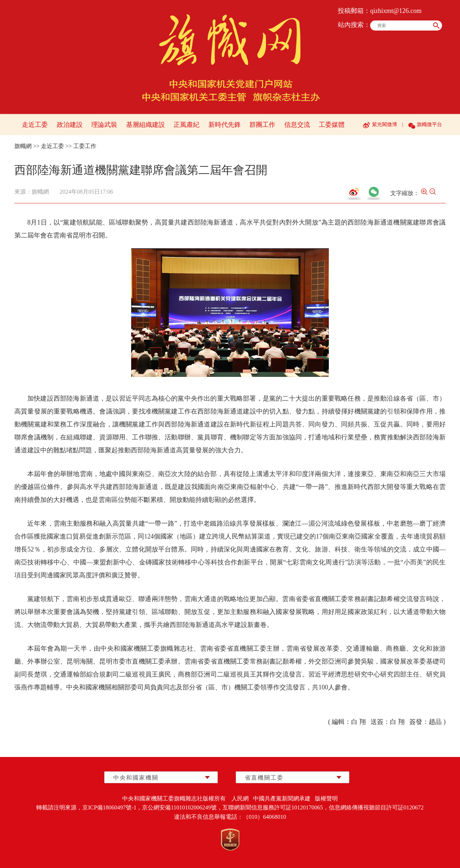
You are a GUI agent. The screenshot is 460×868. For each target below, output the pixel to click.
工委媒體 (332, 125)
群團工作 (262, 125)
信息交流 (297, 125)
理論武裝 (104, 125)
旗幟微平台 (429, 124)
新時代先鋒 (225, 125)
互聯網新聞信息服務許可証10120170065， (276, 807)
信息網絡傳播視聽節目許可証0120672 (376, 807)
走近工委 (35, 125)
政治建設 (70, 125)
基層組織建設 (146, 125)
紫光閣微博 (385, 124)
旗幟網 (23, 146)
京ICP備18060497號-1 (109, 807)
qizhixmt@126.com (396, 11)
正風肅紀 (187, 125)
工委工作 (85, 146)
